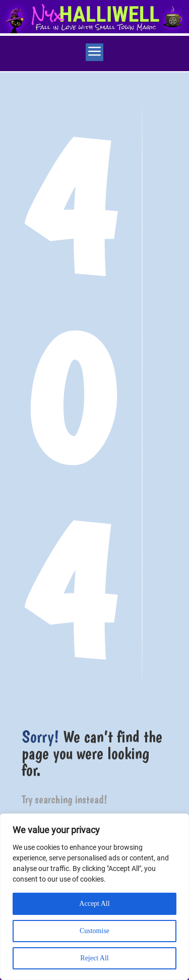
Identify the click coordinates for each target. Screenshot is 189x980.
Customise (94, 931)
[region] (94, 897)
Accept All (94, 904)
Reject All (94, 958)
